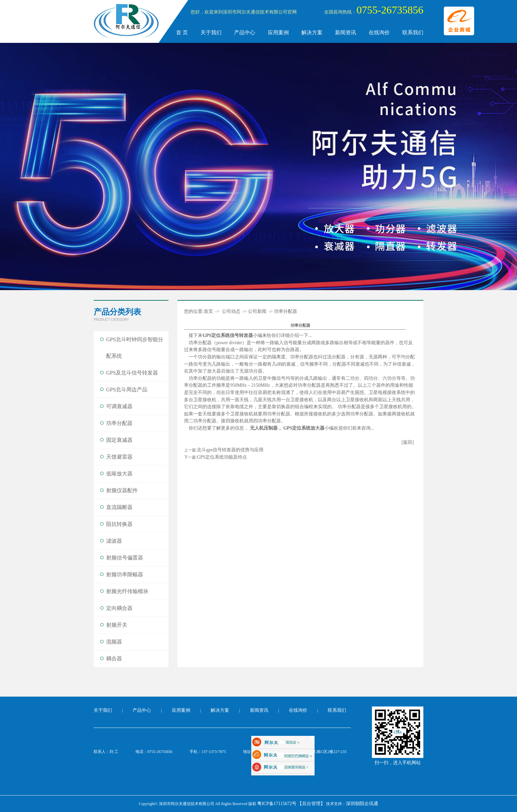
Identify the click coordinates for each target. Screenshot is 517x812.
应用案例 (278, 32)
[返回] (408, 442)
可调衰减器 (119, 406)
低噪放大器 (119, 474)
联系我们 (413, 32)
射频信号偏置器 (125, 558)
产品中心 (245, 32)
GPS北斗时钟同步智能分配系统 (135, 348)
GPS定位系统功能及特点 (222, 457)
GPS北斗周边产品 (127, 390)
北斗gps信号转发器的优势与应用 (230, 450)
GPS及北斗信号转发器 (132, 373)
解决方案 (312, 32)
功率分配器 (119, 423)
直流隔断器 (119, 507)
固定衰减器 (119, 440)
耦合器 (114, 659)
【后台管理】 (311, 804)
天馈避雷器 (119, 457)
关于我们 (211, 32)
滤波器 (114, 541)
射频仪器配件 (122, 490)
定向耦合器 (119, 608)
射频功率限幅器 (125, 574)
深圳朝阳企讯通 (362, 804)
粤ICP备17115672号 (277, 804)
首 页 (182, 32)
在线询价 (379, 32)
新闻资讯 (346, 32)
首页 (208, 311)
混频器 (114, 642)
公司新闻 (257, 311)
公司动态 (231, 311)
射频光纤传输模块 (127, 591)
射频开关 (117, 625)
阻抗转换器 (119, 524)
